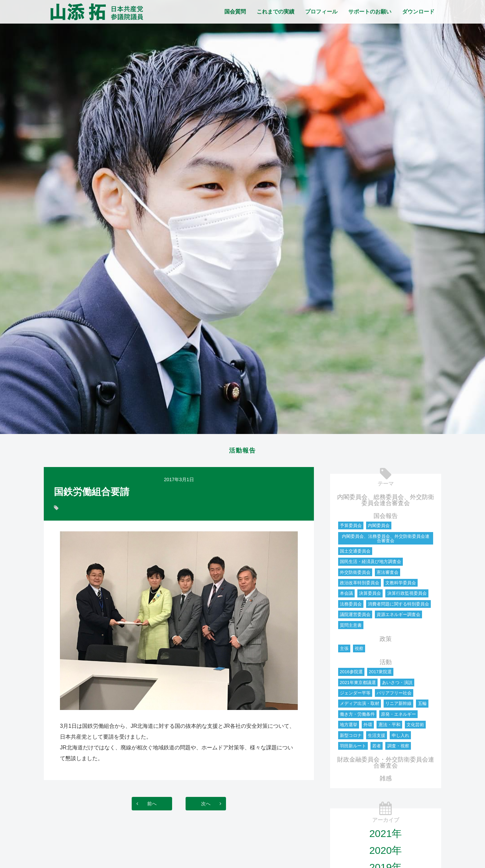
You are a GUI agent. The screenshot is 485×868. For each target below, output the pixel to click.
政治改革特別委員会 (360, 585)
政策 (386, 641)
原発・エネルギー (398, 716)
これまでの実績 (276, 12)
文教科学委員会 (401, 585)
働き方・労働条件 (357, 716)
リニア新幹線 (398, 705)
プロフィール (321, 12)
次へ (213, 805)
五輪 (422, 705)
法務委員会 (351, 606)
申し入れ (400, 737)
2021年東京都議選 (358, 685)
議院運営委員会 (355, 616)
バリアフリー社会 (394, 695)
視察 (359, 650)
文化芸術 (415, 727)
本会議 (346, 595)
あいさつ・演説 (397, 685)
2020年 (385, 852)
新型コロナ (351, 737)
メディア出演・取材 (360, 705)
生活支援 (377, 737)
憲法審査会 (387, 574)
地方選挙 (349, 727)
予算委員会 (351, 528)
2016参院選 (351, 674)
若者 (377, 748)
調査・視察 (398, 748)
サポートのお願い (370, 12)
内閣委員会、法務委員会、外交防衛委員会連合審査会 (386, 540)
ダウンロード (418, 12)
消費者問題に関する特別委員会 (398, 606)
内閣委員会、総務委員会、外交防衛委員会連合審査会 (386, 502)
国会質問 (235, 12)
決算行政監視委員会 (407, 595)
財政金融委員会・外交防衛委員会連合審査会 (386, 765)
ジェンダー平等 (355, 695)
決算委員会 (370, 595)
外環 (368, 727)
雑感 (386, 780)
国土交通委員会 (355, 553)
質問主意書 (351, 627)
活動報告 (243, 452)
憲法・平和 (390, 727)
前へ (145, 805)
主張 (344, 650)
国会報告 (386, 518)
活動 (386, 664)
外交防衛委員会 (355, 574)
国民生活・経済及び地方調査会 (370, 564)
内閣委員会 (379, 528)
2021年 (385, 835)
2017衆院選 (380, 674)
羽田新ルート (353, 748)
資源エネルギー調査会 (398, 616)
